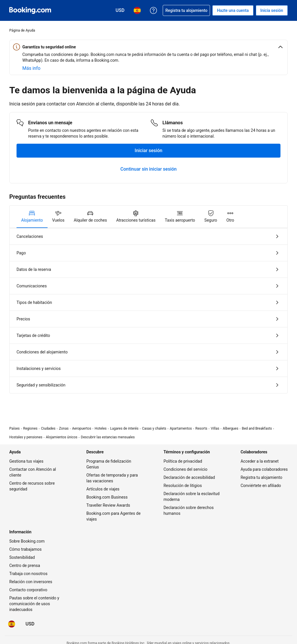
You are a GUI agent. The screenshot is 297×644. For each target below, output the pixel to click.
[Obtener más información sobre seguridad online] (31, 68)
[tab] (32, 217)
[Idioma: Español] (12, 624)
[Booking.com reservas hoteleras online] (30, 10)
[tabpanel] (148, 311)
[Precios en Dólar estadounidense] (30, 624)
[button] (148, 47)
